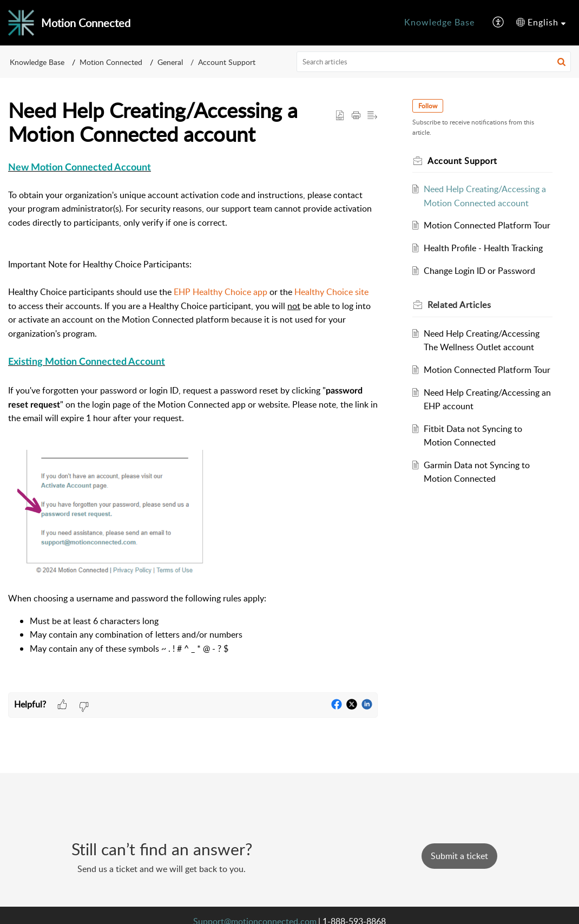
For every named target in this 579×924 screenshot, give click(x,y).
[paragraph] (193, 426)
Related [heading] (459, 305)
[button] (499, 23)
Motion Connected (111, 62)
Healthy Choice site (331, 292)
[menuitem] (439, 23)
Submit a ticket (459, 856)
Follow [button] (428, 106)
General (170, 62)
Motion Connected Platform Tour (487, 225)
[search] (434, 62)
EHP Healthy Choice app (221, 292)
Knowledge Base (439, 22)
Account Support (227, 62)
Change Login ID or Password (479, 271)
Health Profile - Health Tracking (483, 248)
